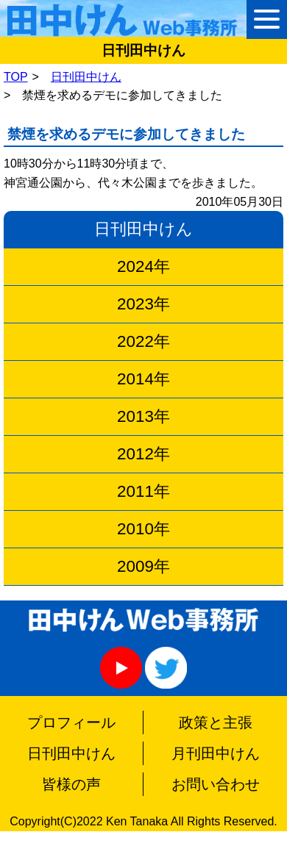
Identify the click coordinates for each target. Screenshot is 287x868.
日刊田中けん (86, 77)
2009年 (143, 566)
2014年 (143, 379)
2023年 (143, 304)
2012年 (143, 454)
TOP (16, 77)
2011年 (143, 491)
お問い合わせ (216, 784)
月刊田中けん (216, 753)
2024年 (143, 266)
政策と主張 (216, 722)
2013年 (143, 416)
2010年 (143, 529)
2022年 (143, 341)
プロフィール (71, 722)
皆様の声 (71, 784)
